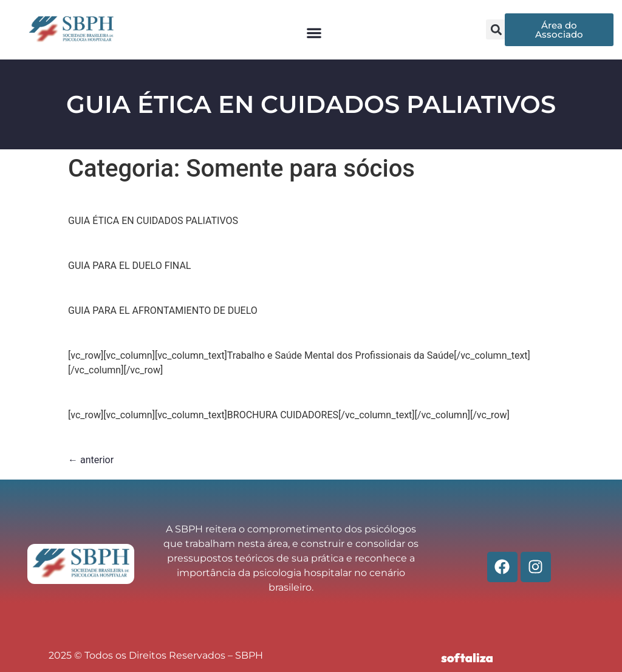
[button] (314, 32)
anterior (91, 460)
